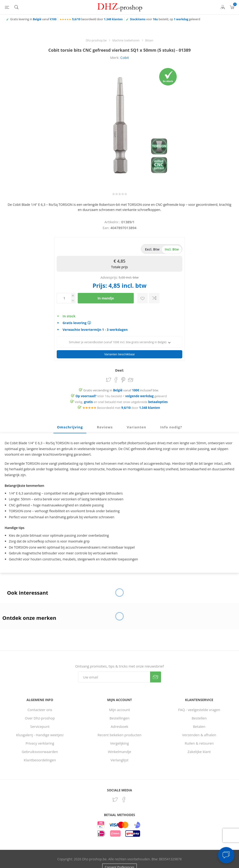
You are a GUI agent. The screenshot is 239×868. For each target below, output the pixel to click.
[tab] (70, 419)
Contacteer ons (40, 702)
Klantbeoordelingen (40, 752)
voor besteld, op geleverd (165, 19)
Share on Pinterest (123, 372)
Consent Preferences (119, 859)
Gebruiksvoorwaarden (40, 743)
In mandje (106, 298)
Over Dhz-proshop (40, 710)
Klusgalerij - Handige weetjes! (40, 727)
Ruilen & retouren (199, 735)
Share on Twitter (109, 372)
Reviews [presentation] (105, 419)
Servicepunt (40, 718)
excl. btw (152, 249)
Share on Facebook (116, 372)
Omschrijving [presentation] (70, 419)
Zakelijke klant (199, 743)
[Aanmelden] (114, 669)
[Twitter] (115, 791)
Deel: (119, 362)
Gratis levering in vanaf (33, 19)
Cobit (125, 58)
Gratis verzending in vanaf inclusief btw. (121, 382)
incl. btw (172, 249)
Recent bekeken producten (119, 727)
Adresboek (120, 718)
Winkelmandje (119, 743)
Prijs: (100, 285)
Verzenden (156, 669)
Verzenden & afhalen (199, 727)
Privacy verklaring (40, 735)
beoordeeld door (97, 19)
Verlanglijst (120, 752)
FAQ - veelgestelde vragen (199, 702)
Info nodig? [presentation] (171, 419)
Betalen (199, 718)
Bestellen (199, 710)
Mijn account (119, 702)
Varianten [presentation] (136, 419)
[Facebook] (124, 791)
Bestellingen (119, 710)
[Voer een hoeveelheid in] (64, 298)
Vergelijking (119, 735)
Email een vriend (131, 372)
